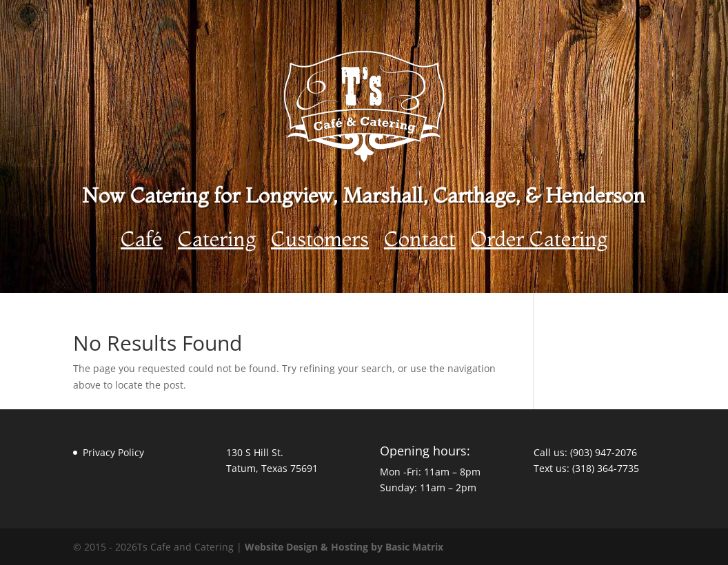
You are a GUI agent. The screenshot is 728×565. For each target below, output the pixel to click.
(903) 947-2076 (604, 452)
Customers (320, 242)
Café (142, 242)
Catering (217, 242)
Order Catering (539, 242)
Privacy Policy (113, 452)
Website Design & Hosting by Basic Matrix (344, 547)
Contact (420, 242)
